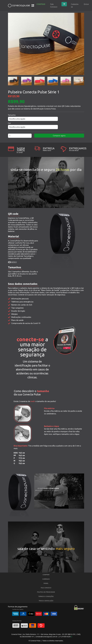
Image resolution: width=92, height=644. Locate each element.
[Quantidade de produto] (20, 136)
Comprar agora (59, 136)
